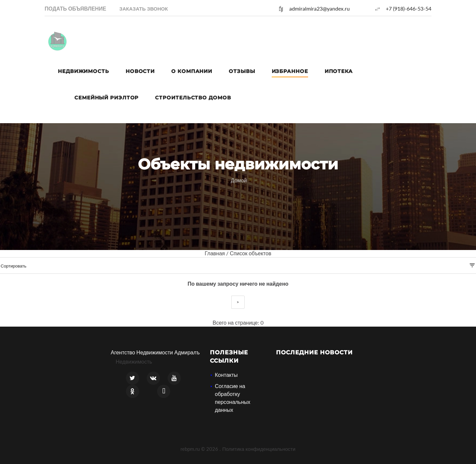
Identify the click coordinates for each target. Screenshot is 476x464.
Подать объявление (75, 8)
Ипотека (339, 71)
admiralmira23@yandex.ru (319, 8)
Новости (140, 71)
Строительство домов (193, 98)
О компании (192, 71)
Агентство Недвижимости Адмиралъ (155, 352)
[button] (144, 8)
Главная (215, 253)
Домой (239, 180)
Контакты (226, 375)
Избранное (290, 71)
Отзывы (242, 71)
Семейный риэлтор (106, 98)
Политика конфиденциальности (259, 449)
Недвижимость (83, 71)
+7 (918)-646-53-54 (409, 8)
